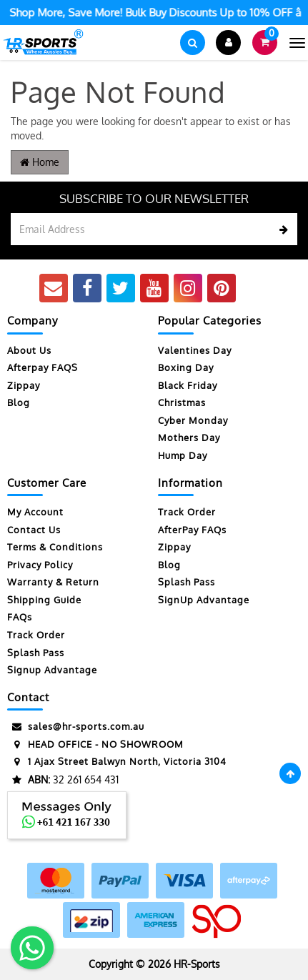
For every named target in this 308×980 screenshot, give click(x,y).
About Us (29, 350)
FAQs (20, 617)
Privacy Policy (40, 565)
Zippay (24, 385)
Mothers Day (189, 437)
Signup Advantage (52, 670)
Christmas (182, 402)
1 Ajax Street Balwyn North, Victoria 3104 (117, 762)
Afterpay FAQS (43, 367)
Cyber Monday (193, 420)
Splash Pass (36, 653)
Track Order (36, 635)
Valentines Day (195, 350)
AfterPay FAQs (192, 530)
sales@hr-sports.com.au (76, 727)
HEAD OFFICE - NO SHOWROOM (95, 744)
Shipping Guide (44, 600)
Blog (19, 402)
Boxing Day (186, 367)
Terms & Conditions (55, 547)
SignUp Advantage (204, 600)
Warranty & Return (53, 582)
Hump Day (183, 455)
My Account (35, 512)
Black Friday (188, 385)
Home (40, 162)
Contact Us (34, 530)
